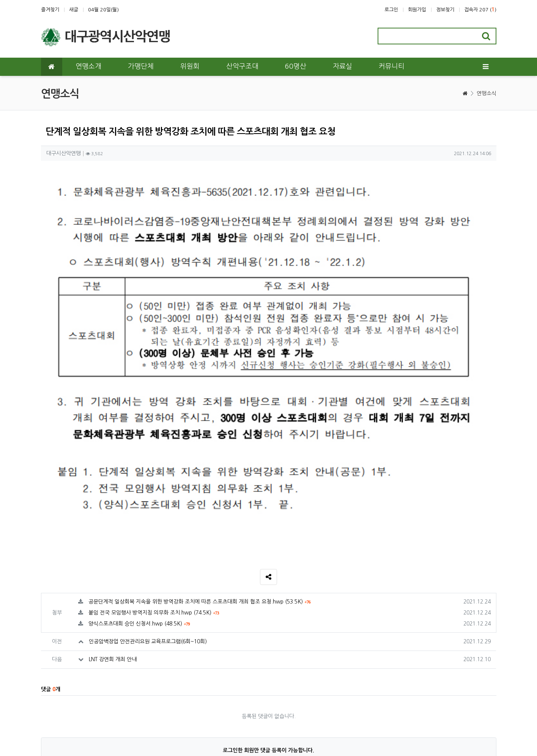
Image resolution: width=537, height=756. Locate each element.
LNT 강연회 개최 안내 (113, 519)
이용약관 (51, 712)
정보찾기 (445, 10)
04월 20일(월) (103, 10)
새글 (74, 10)
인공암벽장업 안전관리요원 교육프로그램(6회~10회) (148, 501)
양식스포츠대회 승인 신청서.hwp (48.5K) (139, 484)
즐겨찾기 (50, 10)
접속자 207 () (480, 10)
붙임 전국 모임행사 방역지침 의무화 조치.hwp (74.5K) (154, 473)
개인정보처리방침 (92, 712)
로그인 (391, 10)
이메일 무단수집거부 (146, 712)
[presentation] (476, 658)
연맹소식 (487, 93)
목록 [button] (483, 639)
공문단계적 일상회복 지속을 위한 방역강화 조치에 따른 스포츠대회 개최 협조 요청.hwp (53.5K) (199, 462)
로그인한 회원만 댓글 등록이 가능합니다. (268, 610)
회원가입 (417, 10)
